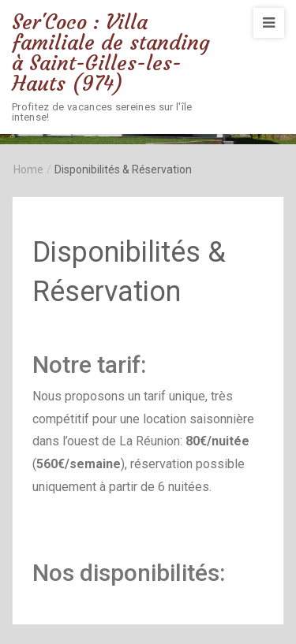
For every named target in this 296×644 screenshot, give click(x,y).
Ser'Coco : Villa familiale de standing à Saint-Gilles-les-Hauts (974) (111, 53)
